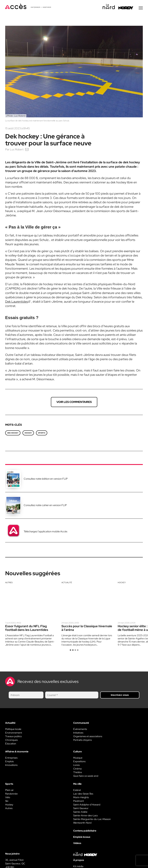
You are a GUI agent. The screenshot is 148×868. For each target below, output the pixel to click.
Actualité (67, 583)
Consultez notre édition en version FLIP (46, 479)
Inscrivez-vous (120, 695)
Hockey (122, 583)
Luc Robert (17, 150)
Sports (42, 433)
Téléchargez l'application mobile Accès (46, 532)
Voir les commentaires (74, 402)
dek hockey (13, 433)
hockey (28, 433)
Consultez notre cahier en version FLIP (45, 506)
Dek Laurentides (17, 302)
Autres (9, 583)
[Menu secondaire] (141, 8)
